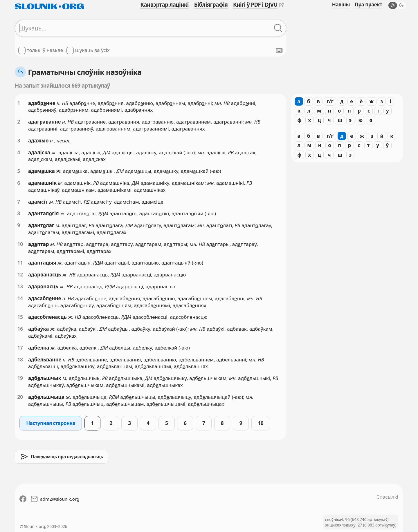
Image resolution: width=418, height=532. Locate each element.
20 (20, 397)
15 (20, 317)
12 (20, 275)
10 (20, 244)
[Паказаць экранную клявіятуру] (279, 50)
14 (20, 298)
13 (20, 286)
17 (20, 348)
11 (20, 263)
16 (20, 329)
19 (20, 378)
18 (20, 360)
